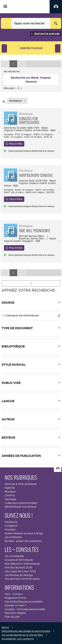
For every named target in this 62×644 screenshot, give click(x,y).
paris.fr (5, 627)
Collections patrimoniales (21, 503)
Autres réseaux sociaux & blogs (24, 533)
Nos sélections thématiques (22, 564)
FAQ (7, 594)
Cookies (10, 609)
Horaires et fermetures (19, 560)
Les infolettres (13, 537)
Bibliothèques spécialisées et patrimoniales (26, 631)
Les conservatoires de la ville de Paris (22, 635)
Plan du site (12, 617)
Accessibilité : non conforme (18, 639)
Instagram (11, 526)
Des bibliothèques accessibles (24, 602)
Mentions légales (15, 613)
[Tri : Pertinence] (17, 101)
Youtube (10, 530)
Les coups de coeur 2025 (20, 571)
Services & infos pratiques (21, 484)
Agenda (10, 488)
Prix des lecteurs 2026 (18, 567)
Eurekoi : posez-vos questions (23, 541)
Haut (58, 468)
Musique (10, 492)
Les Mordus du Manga (19, 575)
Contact (18, 594)
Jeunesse (10, 499)
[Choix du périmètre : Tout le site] (6, 23)
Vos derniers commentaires (22, 579)
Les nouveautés (14, 556)
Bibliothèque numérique (20, 507)
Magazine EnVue (15, 598)
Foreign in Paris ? (15, 605)
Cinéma (10, 495)
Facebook (11, 522)
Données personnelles (31, 609)
